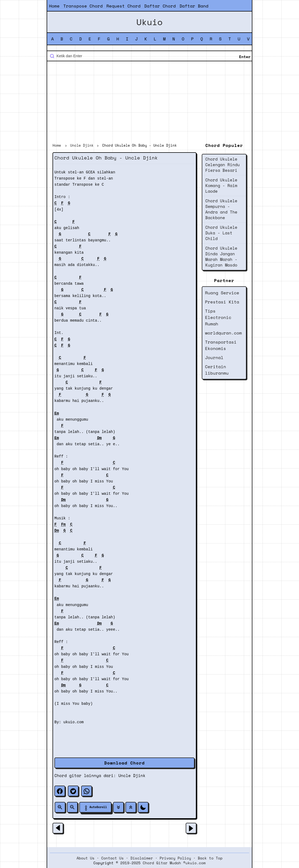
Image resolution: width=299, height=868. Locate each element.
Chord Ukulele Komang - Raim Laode (221, 185)
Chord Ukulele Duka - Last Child (221, 233)
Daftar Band (194, 6)
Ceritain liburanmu (217, 370)
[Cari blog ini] (149, 56)
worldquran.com (223, 333)
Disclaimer (142, 858)
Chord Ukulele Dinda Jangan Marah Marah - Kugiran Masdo (221, 256)
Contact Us (113, 858)
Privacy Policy (175, 858)
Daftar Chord (160, 6)
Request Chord (123, 6)
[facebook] (60, 791)
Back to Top (210, 858)
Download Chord (124, 763)
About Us (86, 858)
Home (54, 6)
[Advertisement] (149, 103)
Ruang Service (222, 293)
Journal (214, 357)
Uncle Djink (132, 775)
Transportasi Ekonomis (221, 345)
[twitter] (73, 791)
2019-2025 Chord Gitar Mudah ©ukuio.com (163, 863)
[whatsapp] (87, 791)
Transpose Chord (83, 6)
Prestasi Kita (222, 302)
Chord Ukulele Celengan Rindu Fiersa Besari (223, 165)
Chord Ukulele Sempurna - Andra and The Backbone (221, 209)
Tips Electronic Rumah (218, 317)
